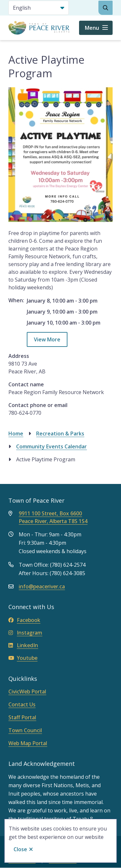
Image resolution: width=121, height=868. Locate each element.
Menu (92, 28)
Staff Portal (22, 717)
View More (47, 339)
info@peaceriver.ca (42, 586)
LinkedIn (23, 645)
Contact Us (22, 704)
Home (16, 434)
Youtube (23, 658)
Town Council (25, 730)
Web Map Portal (28, 743)
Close (20, 849)
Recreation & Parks (60, 434)
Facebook (24, 620)
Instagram (25, 633)
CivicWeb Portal (27, 691)
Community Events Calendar (51, 446)
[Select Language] (39, 8)
